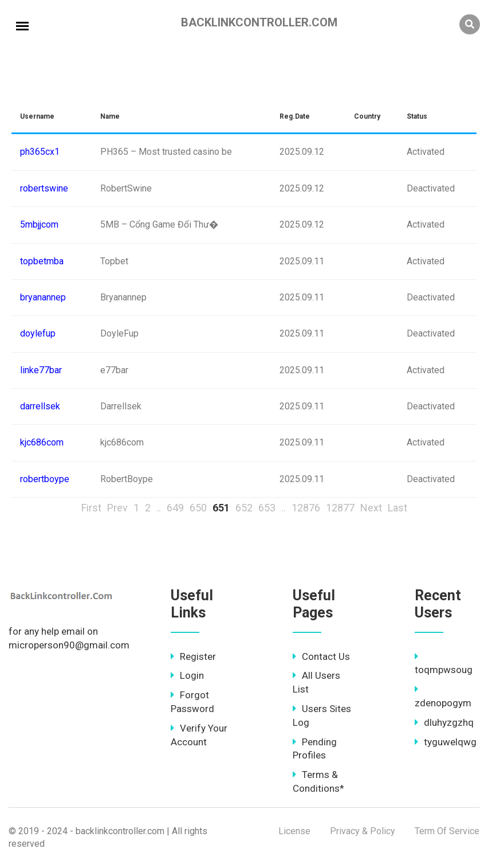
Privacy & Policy (363, 831)
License (294, 831)
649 (175, 508)
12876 (306, 508)
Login (187, 675)
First (91, 508)
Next (371, 508)
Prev (117, 508)
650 (198, 508)
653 (267, 508)
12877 (340, 508)
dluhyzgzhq (444, 722)
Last (398, 508)
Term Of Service (447, 831)
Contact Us (321, 656)
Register (193, 656)
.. (159, 508)
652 (244, 508)
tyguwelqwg (446, 742)
